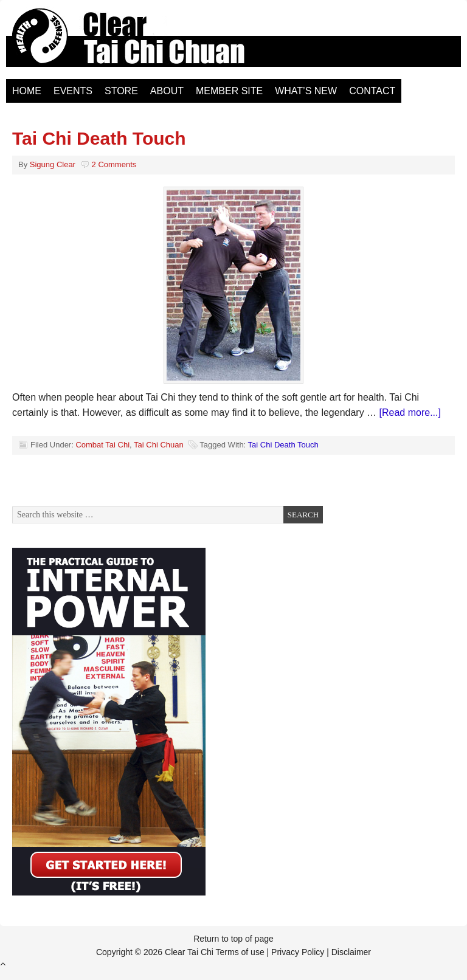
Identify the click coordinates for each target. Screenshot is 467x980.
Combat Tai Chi (102, 445)
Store (121, 91)
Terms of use (240, 952)
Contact (372, 91)
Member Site (229, 91)
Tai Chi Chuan (159, 445)
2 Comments (114, 164)
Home (27, 91)
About (167, 91)
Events (73, 91)
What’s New (306, 91)
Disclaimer (351, 952)
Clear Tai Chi (143, 43)
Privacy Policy (298, 952)
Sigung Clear (53, 164)
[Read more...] (410, 412)
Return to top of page (233, 939)
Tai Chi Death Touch (99, 138)
